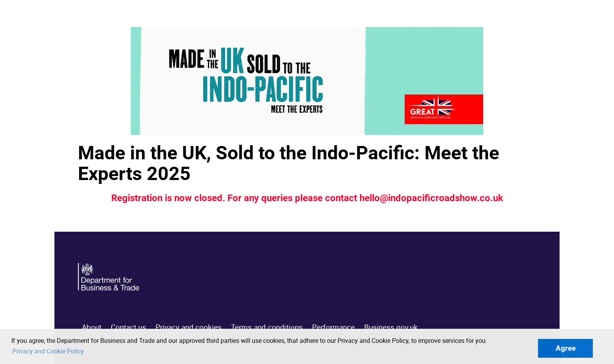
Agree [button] (566, 348)
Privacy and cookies (189, 327)
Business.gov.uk (391, 327)
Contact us (128, 327)
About (92, 327)
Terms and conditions (267, 327)
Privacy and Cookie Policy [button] (48, 351)
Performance (333, 327)
